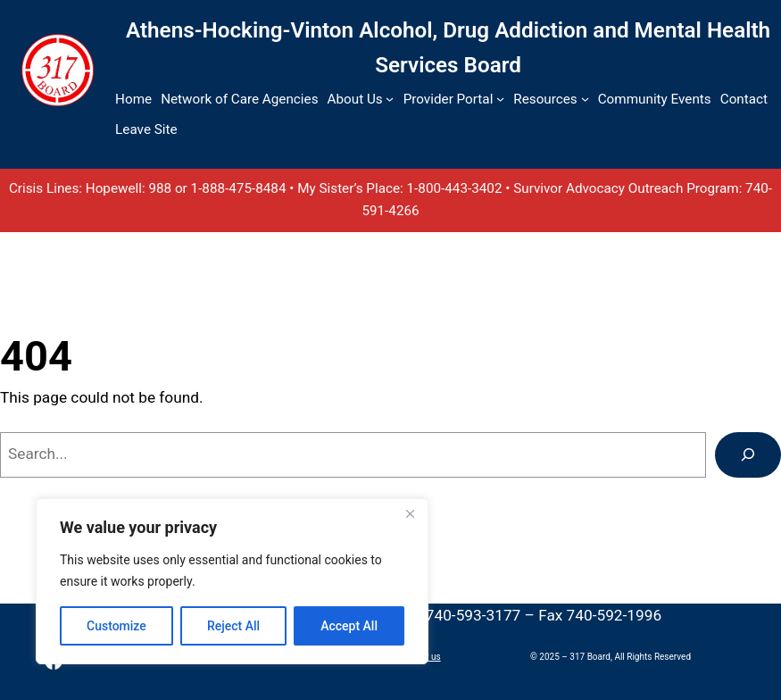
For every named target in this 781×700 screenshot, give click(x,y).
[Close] (410, 513)
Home (133, 99)
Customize (116, 626)
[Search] (748, 455)
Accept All (349, 626)
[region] (232, 581)
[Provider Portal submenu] (500, 99)
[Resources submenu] (585, 99)
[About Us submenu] (390, 99)
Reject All (233, 626)
